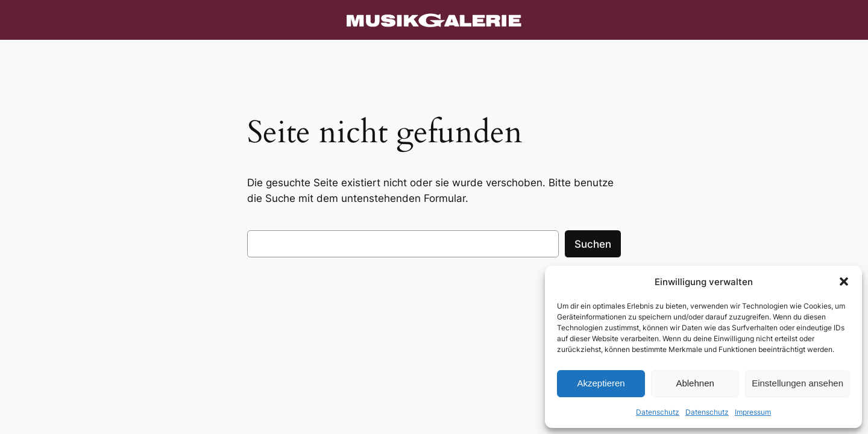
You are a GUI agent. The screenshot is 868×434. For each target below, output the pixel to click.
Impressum (753, 412)
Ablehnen (695, 383)
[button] (844, 281)
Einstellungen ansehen (797, 383)
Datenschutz (658, 412)
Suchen (593, 244)
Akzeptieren (601, 383)
